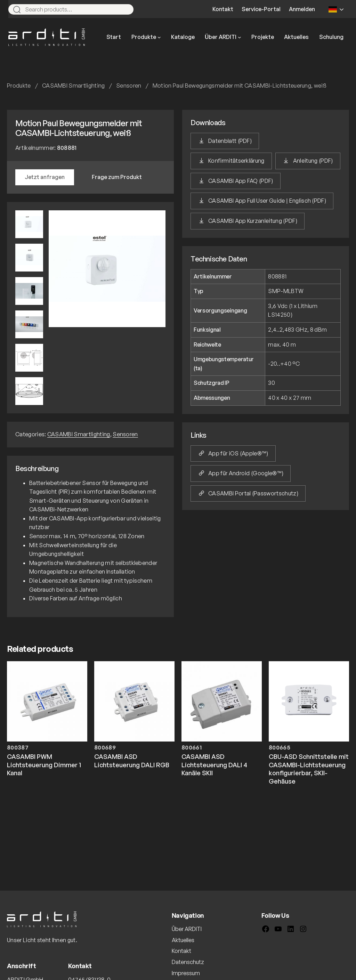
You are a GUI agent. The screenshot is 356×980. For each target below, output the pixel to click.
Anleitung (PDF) (313, 161)
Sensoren (129, 86)
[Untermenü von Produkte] (159, 37)
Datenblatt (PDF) (230, 141)
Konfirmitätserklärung (236, 161)
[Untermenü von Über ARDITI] (240, 37)
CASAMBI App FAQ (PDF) (241, 181)
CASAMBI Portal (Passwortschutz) (253, 493)
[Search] (125, 9)
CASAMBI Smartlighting (74, 86)
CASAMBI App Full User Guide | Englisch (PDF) (267, 201)
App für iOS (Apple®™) (238, 453)
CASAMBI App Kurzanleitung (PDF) (253, 221)
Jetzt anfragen (45, 177)
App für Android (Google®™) (246, 473)
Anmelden (302, 9)
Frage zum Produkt (117, 177)
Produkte (19, 86)
